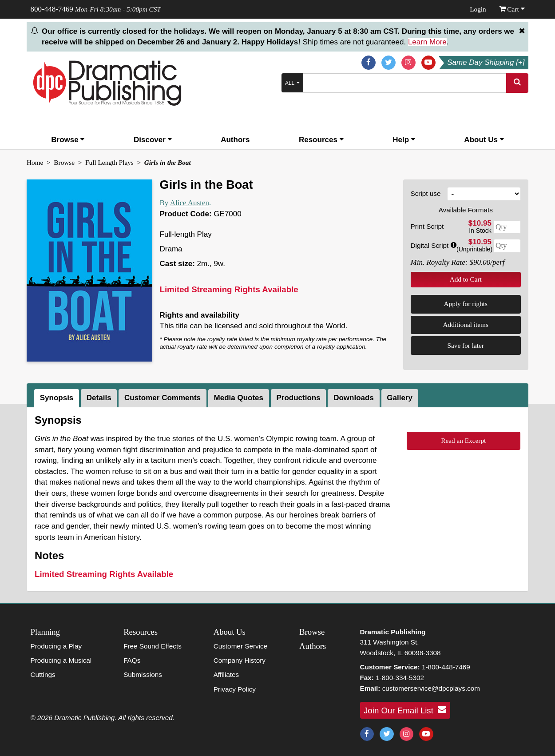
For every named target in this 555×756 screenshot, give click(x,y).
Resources (321, 140)
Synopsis (57, 398)
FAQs (132, 660)
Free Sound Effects (153, 646)
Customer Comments (163, 398)
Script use (426, 193)
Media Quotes (239, 398)
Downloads (354, 398)
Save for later (466, 345)
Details (99, 398)
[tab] (57, 398)
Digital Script (434, 245)
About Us (484, 140)
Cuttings (43, 674)
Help (404, 140)
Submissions (143, 674)
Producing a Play (56, 646)
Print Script (427, 226)
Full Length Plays (109, 162)
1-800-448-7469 (446, 667)
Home (35, 162)
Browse (68, 140)
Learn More (427, 42)
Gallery (400, 398)
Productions (298, 398)
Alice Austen (190, 203)
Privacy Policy (235, 689)
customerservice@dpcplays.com (431, 688)
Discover (153, 140)
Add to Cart (466, 279)
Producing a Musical (61, 660)
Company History (240, 660)
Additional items (466, 324)
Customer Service (241, 646)
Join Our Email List (405, 710)
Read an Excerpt (463, 440)
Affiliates (226, 674)
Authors (235, 140)
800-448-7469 (52, 9)
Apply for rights (466, 304)
